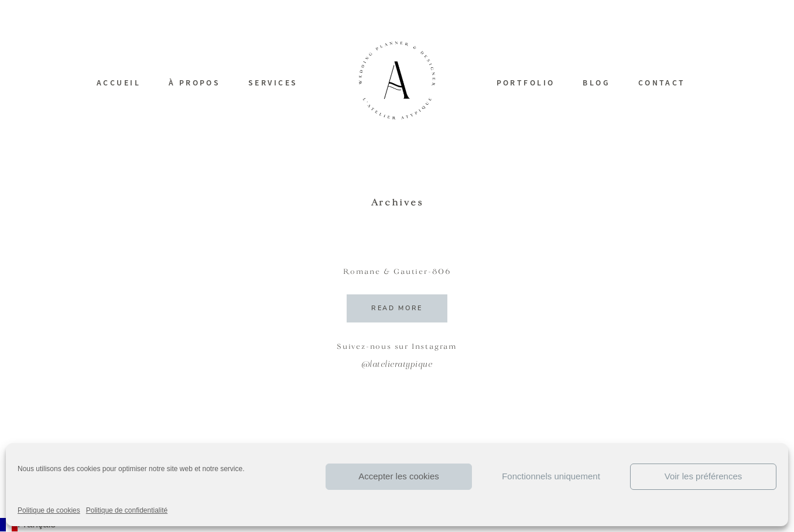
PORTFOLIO (526, 83)
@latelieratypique (397, 365)
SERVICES (273, 83)
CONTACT (662, 83)
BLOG (596, 83)
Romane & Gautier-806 (397, 272)
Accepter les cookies (399, 476)
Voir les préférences (704, 476)
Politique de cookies (49, 510)
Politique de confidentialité (127, 510)
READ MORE (397, 308)
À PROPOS (195, 83)
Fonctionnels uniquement (551, 476)
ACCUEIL (119, 83)
